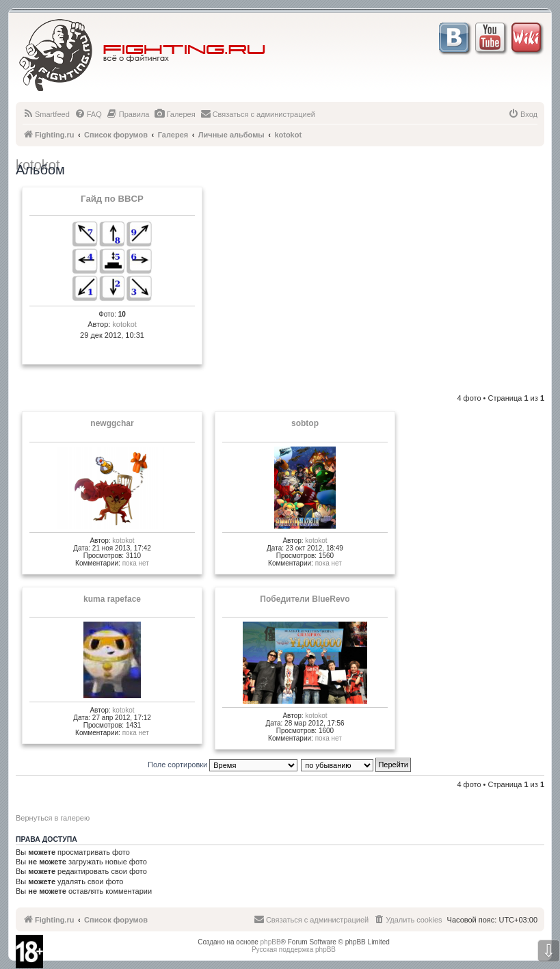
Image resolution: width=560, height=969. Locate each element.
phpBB (271, 942)
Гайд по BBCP (112, 199)
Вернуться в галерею (53, 818)
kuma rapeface (112, 599)
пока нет (136, 563)
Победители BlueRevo (305, 599)
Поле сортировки (223, 765)
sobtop (305, 423)
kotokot (124, 324)
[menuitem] (46, 114)
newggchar (112, 423)
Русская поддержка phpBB (294, 950)
